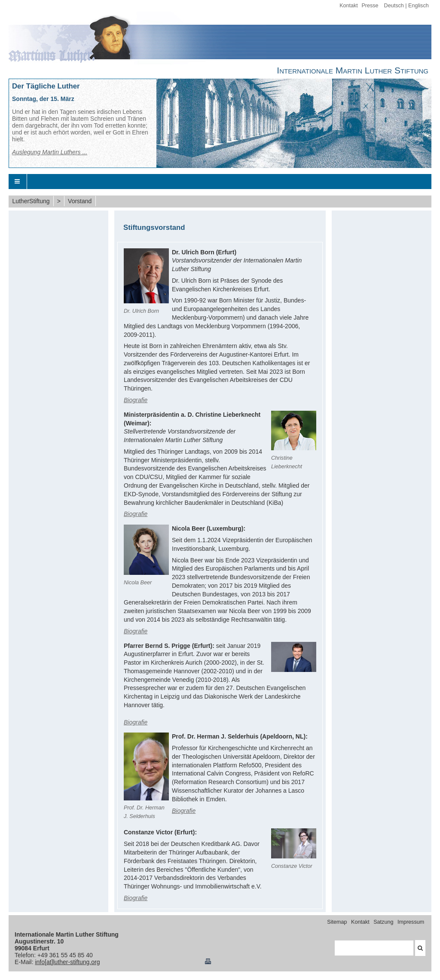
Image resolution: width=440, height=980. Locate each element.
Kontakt (349, 6)
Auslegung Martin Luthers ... (50, 152)
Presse (370, 6)
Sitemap (337, 922)
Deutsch (394, 6)
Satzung (383, 922)
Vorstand (80, 201)
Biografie (136, 400)
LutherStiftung (31, 201)
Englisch (419, 6)
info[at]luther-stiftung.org (67, 962)
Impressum (411, 922)
